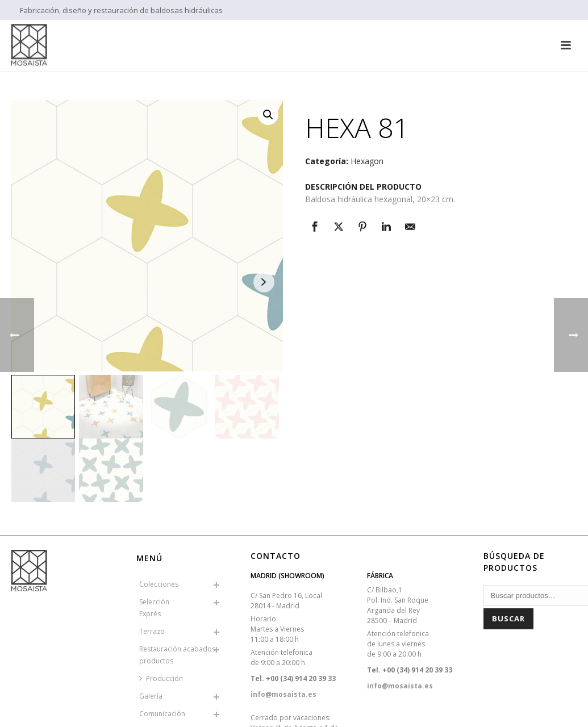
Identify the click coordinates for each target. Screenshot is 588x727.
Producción (161, 678)
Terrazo (152, 631)
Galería (151, 696)
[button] (268, 115)
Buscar (508, 619)
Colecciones (159, 584)
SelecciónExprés (154, 608)
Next (264, 282)
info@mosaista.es (283, 694)
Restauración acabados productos (177, 655)
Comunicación (162, 714)
